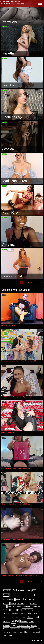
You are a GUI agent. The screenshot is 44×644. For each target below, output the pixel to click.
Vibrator (13, 595)
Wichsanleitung (28, 610)
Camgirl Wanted (37, 640)
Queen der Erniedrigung (8, 325)
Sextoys (13, 603)
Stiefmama (11, 607)
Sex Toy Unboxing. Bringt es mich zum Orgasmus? (16, 468)
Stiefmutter (36, 632)
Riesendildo (15, 614)
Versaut (6, 595)
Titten (10, 636)
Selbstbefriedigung (9, 600)
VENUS (35, 614)
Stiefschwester (22, 595)
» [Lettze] (41, 283)
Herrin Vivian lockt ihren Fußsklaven (12, 540)
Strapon (22, 632)
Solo (19, 610)
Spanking (6, 617)
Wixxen (28, 632)
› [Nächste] (38, 283)
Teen (5, 636)
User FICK (6, 610)
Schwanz (19, 590)
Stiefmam (31, 600)
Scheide (15, 632)
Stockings (6, 603)
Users (31, 621)
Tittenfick (31, 595)
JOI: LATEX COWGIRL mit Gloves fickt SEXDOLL (15, 504)
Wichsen (6, 613)
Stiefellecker (7, 632)
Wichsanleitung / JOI (23, 625)
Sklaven (30, 617)
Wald (30, 614)
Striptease (6, 625)
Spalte (18, 617)
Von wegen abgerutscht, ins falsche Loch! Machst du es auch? (20, 576)
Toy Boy (19, 607)
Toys (12, 617)
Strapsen (6, 629)
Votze (36, 617)
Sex (24, 599)
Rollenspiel (24, 621)
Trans (34, 591)
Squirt (38, 629)
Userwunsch (27, 607)
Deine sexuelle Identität (8, 433)
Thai (5, 607)
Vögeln (18, 600)
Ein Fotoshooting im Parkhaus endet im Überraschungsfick (19, 361)
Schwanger (6, 621)
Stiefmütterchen (15, 629)
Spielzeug (23, 614)
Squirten (34, 625)
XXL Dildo (21, 603)
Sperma (15, 621)
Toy (27, 603)
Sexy (13, 625)
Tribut (23, 617)
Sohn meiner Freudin (28, 629)
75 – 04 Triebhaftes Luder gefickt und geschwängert (17, 397)
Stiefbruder (33, 603)
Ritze (28, 591)
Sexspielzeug (36, 607)
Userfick (14, 610)
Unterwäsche (7, 591)
